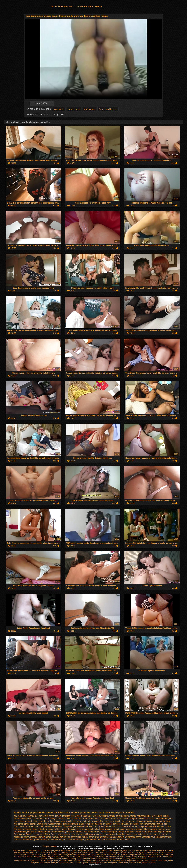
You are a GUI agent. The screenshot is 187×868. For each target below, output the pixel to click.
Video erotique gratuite (51, 850)
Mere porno (55, 853)
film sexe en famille (23, 829)
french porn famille (163, 832)
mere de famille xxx (61, 837)
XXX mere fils (167, 853)
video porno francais (64, 857)
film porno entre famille (110, 821)
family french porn (41, 819)
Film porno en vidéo (22, 853)
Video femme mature (103, 853)
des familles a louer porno (26, 816)
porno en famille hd (144, 837)
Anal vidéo (59, 109)
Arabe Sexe (74, 109)
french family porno (144, 832)
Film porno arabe (55, 855)
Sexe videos (141, 859)
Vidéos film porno (21, 855)
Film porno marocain (136, 855)
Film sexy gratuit (129, 859)
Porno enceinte (131, 857)
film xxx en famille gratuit (38, 832)
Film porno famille (50, 846)
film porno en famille (63, 821)
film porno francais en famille (126, 824)
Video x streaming (69, 859)
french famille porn (108, 109)
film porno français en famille (98, 824)
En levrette (89, 109)
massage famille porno (41, 837)
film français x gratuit (69, 853)
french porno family (23, 834)
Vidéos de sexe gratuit (137, 853)
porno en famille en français (122, 837)
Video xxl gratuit (84, 855)
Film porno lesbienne (107, 857)
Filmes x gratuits (101, 850)
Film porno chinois (120, 853)
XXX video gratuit (81, 863)
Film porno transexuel (23, 861)
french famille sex (126, 832)
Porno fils (34, 853)
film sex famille (164, 826)
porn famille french (79, 837)
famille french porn (83, 816)
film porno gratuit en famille (76, 826)
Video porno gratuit (99, 855)
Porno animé (93, 857)
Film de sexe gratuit (86, 853)
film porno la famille (147, 826)
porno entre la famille (24, 840)
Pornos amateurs (74, 861)
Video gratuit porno (70, 855)
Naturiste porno (19, 850)
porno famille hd (124, 840)
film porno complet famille (157, 819)
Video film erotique (68, 850)
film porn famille (137, 819)
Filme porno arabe (80, 857)
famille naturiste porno (141, 816)
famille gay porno (100, 816)
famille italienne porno (119, 816)
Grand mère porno (34, 850)
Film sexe (120, 857)
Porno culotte (103, 859)
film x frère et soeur (134, 829)
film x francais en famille (87, 829)
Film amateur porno (48, 863)
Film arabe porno (149, 863)
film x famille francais (66, 829)
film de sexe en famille (77, 819)
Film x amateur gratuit (148, 861)
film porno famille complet (26, 824)
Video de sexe (44, 853)
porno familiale (54, 840)
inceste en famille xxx (105, 834)
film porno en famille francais (86, 821)
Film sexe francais (154, 853)
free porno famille (91, 832)
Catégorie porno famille (90, 7)
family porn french (58, 819)
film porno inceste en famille (125, 826)
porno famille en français (73, 840)
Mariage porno (53, 861)
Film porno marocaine (65, 863)
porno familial (40, 840)
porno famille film (93, 840)
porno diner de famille (99, 837)
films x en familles (74, 832)
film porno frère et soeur (52, 826)
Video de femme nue (165, 850)
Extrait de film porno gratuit (44, 857)
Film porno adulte (155, 857)
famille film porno (46, 816)
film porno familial (144, 821)
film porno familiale (162, 821)
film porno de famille (43, 821)
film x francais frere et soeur (112, 829)
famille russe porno (23, 819)
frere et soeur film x (41, 834)
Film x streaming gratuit (118, 850)
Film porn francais (135, 850)
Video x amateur (115, 859)
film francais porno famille (117, 819)
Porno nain (111, 855)
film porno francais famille (151, 824)
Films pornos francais (85, 850)
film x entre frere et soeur (44, 829)
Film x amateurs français (87, 859)
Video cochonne (55, 859)
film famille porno (96, 819)
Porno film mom (150, 850)
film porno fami (129, 821)
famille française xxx (64, 816)
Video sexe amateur (25, 857)
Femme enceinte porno (154, 855)
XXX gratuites (122, 855)
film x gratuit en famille (154, 829)
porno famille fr (109, 840)
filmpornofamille (58, 832)
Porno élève (163, 861)
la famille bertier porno (148, 834)
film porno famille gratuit (74, 824)
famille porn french (160, 816)
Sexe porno (142, 857)
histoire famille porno (85, 834)
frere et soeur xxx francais (63, 834)
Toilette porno (123, 863)
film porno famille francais (50, 824)
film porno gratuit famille (100, 826)
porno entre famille (163, 837)
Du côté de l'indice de (62, 7)
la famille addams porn (127, 834)
